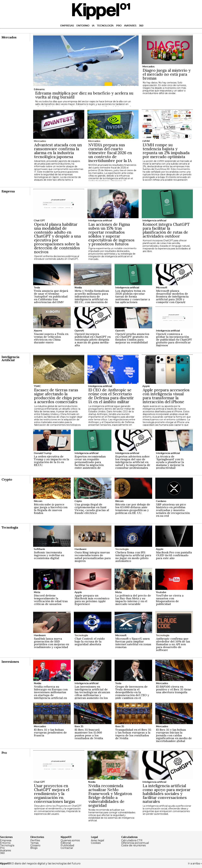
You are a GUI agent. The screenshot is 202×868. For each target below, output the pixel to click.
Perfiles (35, 840)
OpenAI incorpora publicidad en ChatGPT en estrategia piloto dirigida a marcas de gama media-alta (93, 340)
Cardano (161, 501)
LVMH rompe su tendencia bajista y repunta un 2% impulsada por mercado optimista (166, 151)
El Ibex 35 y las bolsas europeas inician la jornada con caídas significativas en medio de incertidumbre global (174, 735)
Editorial (66, 843)
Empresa (6, 840)
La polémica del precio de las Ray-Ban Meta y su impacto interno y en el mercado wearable (133, 600)
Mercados (148, 66)
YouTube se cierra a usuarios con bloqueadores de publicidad (170, 600)
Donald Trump (43, 453)
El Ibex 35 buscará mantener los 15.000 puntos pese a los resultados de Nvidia (89, 734)
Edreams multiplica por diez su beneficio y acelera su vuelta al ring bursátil (84, 95)
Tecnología (105, 26)
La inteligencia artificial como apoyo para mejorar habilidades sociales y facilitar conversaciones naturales (167, 794)
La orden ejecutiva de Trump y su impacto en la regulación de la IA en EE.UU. (52, 461)
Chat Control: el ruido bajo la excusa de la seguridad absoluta (90, 641)
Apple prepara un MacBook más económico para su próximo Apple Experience (92, 600)
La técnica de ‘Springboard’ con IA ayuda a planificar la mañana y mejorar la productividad (170, 462)
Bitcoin (38, 501)
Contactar (67, 848)
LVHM (146, 141)
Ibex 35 (79, 726)
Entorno (83, 26)
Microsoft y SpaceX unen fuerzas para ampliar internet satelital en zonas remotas (133, 643)
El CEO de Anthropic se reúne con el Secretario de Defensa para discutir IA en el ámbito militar (111, 396)
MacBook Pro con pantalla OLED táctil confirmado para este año (174, 555)
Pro (119, 26)
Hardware (80, 549)
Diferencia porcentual (135, 843)
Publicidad (67, 846)
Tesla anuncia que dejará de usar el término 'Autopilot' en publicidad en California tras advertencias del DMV (51, 296)
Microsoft (162, 287)
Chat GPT (39, 220)
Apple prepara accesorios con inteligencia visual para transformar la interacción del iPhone (166, 396)
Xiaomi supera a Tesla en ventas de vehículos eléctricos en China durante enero (51, 338)
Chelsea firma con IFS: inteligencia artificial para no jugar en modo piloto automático (133, 557)
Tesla (37, 287)
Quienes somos (70, 840)
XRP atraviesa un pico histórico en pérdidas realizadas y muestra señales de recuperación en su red (173, 510)
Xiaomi (38, 331)
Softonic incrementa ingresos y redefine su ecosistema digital (49, 555)
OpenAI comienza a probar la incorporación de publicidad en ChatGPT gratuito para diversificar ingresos (174, 340)
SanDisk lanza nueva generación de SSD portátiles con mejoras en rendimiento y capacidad (51, 643)
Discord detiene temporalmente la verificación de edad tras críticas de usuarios (51, 600)
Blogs (34, 848)
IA (93, 26)
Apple (146, 386)
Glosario (35, 846)
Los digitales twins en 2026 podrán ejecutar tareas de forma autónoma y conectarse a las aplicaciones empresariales (133, 298)
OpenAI (79, 331)
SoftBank (39, 549)
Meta (37, 592)
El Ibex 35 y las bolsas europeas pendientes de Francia (50, 732)
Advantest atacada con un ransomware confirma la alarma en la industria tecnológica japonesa (58, 151)
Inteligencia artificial (100, 220)
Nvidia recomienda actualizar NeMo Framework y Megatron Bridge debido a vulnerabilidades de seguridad (110, 796)
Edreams (39, 89)
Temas (34, 843)
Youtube (161, 592)
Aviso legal (98, 840)
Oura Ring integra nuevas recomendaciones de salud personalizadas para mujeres (93, 557)
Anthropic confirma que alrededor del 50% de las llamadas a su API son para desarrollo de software (173, 644)
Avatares (130, 26)
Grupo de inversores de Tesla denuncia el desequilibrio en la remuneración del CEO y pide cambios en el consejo (132, 694)
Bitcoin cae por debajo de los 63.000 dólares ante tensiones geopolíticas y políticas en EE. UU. (133, 509)
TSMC (37, 386)
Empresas (67, 26)
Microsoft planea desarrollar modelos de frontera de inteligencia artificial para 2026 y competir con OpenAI (172, 296)
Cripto (78, 501)
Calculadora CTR (132, 840)
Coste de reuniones (133, 846)
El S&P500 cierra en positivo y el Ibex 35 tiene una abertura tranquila (174, 689)
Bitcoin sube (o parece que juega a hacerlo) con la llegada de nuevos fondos (51, 509)
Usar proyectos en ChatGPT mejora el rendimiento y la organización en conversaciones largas (55, 794)
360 (141, 26)
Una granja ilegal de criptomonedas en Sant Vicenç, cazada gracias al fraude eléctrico (92, 509)
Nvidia (78, 287)
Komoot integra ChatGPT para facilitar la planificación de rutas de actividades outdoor (166, 230)
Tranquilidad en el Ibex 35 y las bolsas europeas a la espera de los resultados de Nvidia (133, 734)
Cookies (96, 843)
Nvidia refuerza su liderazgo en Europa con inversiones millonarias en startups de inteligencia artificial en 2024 (51, 694)
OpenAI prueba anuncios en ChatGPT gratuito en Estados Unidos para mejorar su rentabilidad (132, 338)
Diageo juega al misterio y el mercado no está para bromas (167, 74)
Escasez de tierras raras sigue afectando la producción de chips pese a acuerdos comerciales (58, 396)
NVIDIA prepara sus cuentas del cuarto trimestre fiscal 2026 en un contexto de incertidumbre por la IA (110, 153)
